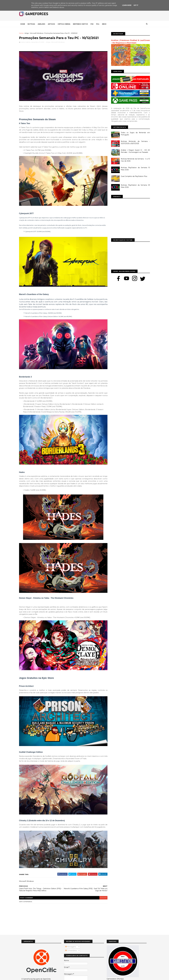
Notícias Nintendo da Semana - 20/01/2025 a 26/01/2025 (133, 142)
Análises (44, 24)
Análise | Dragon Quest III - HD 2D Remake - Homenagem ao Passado (133, 151)
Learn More (127, 5)
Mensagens (71, 929)
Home (25, 24)
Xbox (106, 24)
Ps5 (94, 24)
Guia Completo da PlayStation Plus (132, 176)
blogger (100, 880)
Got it (136, 5)
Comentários (71, 932)
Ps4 (100, 24)
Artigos (54, 24)
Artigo (29, 33)
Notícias (34, 24)
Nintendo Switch (83, 24)
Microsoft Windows (39, 33)
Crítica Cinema (66, 24)
